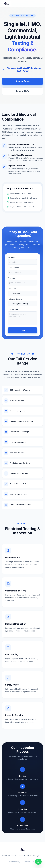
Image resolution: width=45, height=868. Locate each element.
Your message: (13, 309)
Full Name (11, 257)
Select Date (12, 288)
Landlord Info (23, 91)
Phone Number (13, 268)
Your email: (12, 278)
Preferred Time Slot (15, 299)
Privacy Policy (14, 862)
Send (22, 330)
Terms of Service (29, 862)
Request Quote (23, 81)
